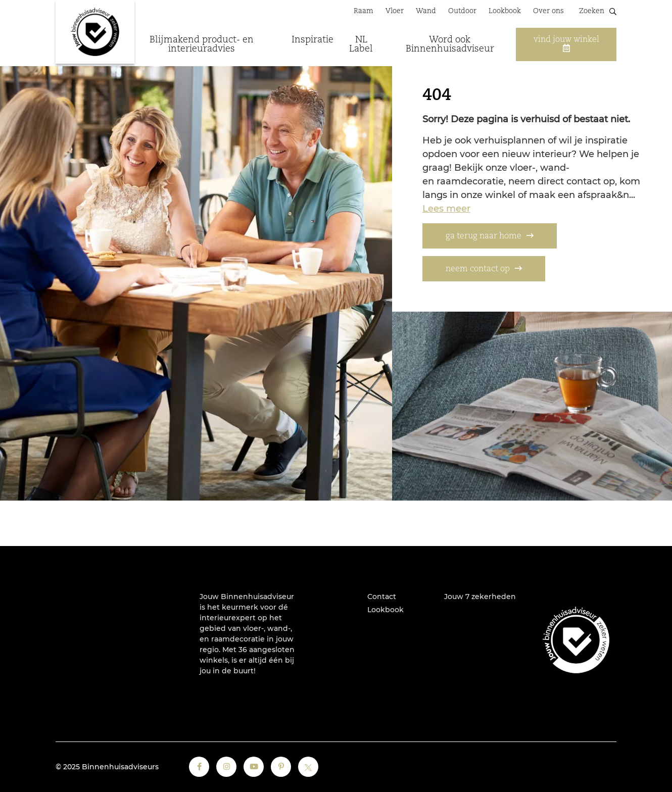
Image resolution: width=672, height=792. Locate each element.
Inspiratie (313, 40)
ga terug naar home (484, 236)
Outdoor (462, 11)
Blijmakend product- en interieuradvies (202, 44)
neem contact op (478, 269)
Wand (426, 11)
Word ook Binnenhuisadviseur (450, 44)
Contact (382, 597)
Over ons (548, 11)
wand (278, 628)
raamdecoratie (238, 639)
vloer (252, 628)
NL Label (361, 44)
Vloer (395, 11)
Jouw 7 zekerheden (480, 597)
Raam (364, 11)
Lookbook (505, 11)
